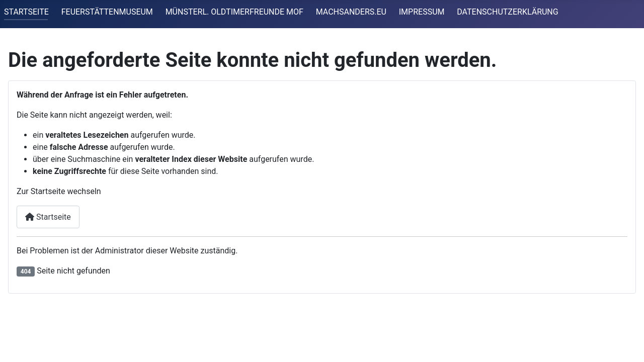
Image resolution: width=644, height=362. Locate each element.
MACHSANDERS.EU (351, 12)
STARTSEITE (26, 12)
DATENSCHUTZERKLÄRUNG (507, 12)
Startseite (48, 217)
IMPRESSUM (422, 12)
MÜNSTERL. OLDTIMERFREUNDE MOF (234, 12)
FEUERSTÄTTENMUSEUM (107, 12)
